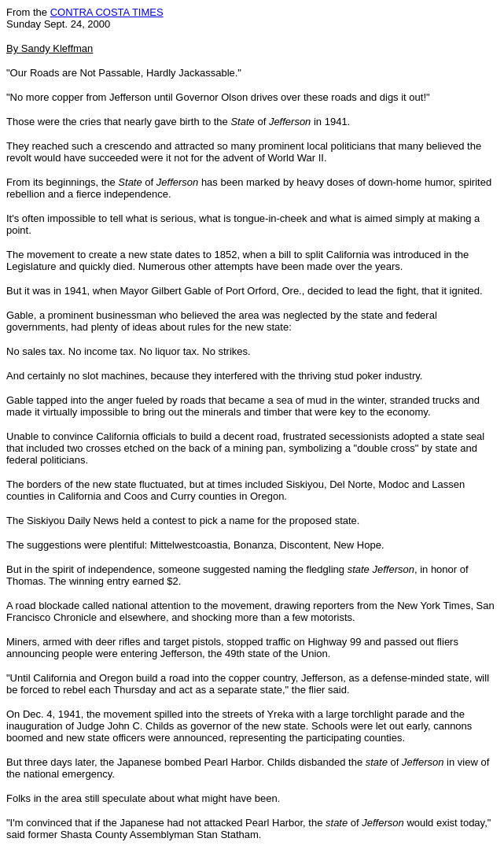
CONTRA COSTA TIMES (107, 12)
